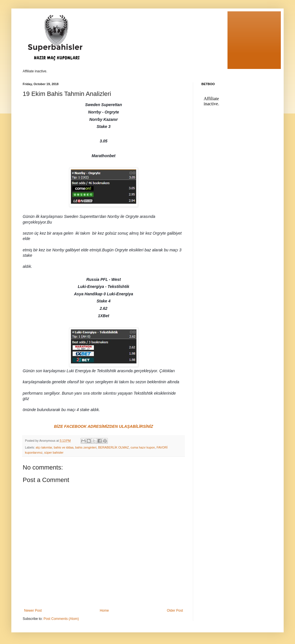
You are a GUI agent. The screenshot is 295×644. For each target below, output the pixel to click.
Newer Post (33, 611)
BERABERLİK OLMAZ (113, 447)
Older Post (175, 611)
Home (104, 611)
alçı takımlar (44, 447)
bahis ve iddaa (64, 447)
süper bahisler (54, 453)
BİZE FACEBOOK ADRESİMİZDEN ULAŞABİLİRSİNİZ (104, 426)
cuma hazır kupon (143, 447)
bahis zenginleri (86, 447)
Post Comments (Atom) (61, 619)
